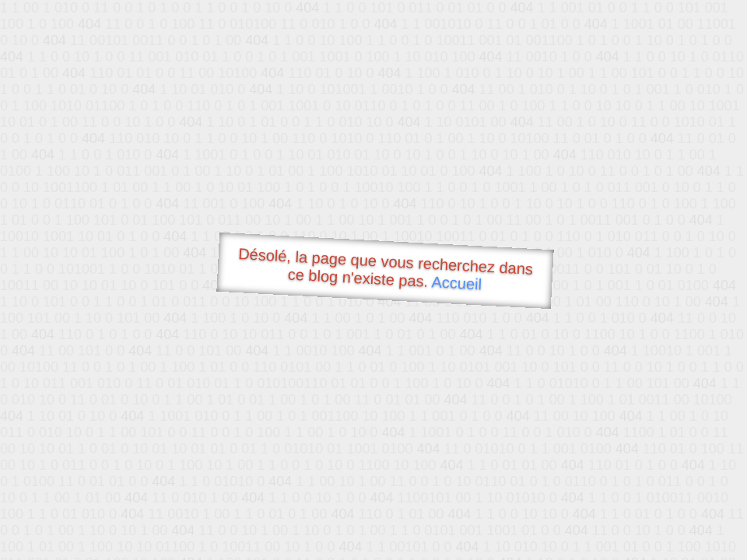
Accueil (457, 283)
